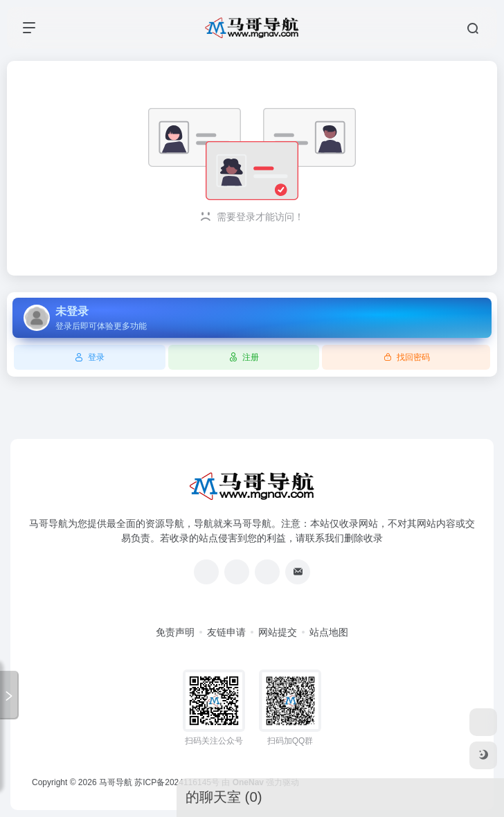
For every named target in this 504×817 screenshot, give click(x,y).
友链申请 (226, 632)
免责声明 (175, 632)
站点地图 (329, 632)
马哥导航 (116, 782)
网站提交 (278, 632)
